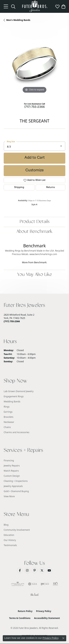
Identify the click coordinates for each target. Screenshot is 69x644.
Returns (51, 187)
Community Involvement (17, 530)
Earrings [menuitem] (8, 412)
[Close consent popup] (63, 638)
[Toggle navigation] (6, 6)
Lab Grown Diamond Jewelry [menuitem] (19, 391)
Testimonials (10, 545)
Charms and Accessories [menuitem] (16, 432)
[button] (13, 6)
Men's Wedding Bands (18, 20)
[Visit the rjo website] (55, 584)
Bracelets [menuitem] (9, 417)
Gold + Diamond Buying (16, 491)
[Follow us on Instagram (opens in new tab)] (27, 570)
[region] (34, 63)
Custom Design (12, 476)
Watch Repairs (11, 471)
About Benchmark (34, 232)
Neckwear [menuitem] (9, 422)
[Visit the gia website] (33, 584)
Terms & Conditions (20, 618)
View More (9, 496)
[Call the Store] (12, 321)
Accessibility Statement (47, 618)
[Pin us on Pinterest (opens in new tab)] (35, 570)
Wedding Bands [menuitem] (12, 402)
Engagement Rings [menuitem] (14, 396)
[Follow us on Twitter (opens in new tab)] (42, 570)
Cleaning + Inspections (16, 481)
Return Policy (25, 611)
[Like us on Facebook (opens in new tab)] (20, 570)
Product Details (35, 222)
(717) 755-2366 (34, 107)
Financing (9, 460)
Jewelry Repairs (12, 466)
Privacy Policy (44, 611)
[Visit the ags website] (18, 584)
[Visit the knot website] (34, 595)
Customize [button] (34, 171)
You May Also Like (35, 275)
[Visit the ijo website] (45, 584)
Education (9, 535)
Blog (6, 525)
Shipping (19, 187)
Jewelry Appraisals (13, 486)
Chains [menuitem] (7, 427)
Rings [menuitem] (7, 407)
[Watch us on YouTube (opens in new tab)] (49, 570)
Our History (10, 540)
